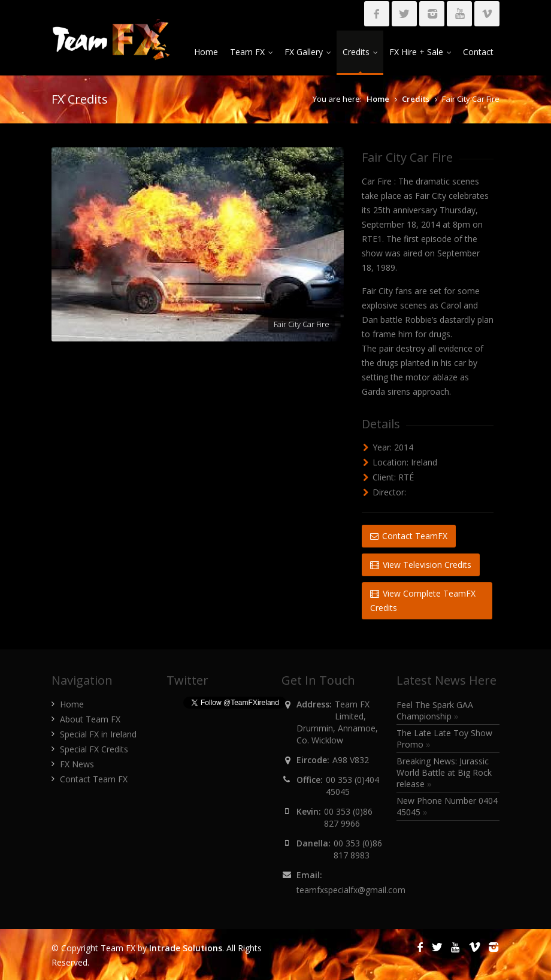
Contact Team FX (94, 779)
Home (206, 52)
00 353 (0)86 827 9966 (348, 817)
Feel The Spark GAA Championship (435, 710)
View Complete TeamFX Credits (423, 601)
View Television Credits (421, 565)
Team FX (251, 52)
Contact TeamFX (409, 536)
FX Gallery (308, 52)
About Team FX (90, 719)
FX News (77, 764)
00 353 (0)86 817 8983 (358, 849)
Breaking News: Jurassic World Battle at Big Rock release (444, 772)
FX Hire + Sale (420, 52)
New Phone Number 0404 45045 (447, 806)
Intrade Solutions (186, 948)
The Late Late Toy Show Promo (444, 739)
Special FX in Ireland (98, 734)
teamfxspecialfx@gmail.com (351, 890)
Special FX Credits (94, 749)
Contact (478, 52)
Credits (360, 52)
